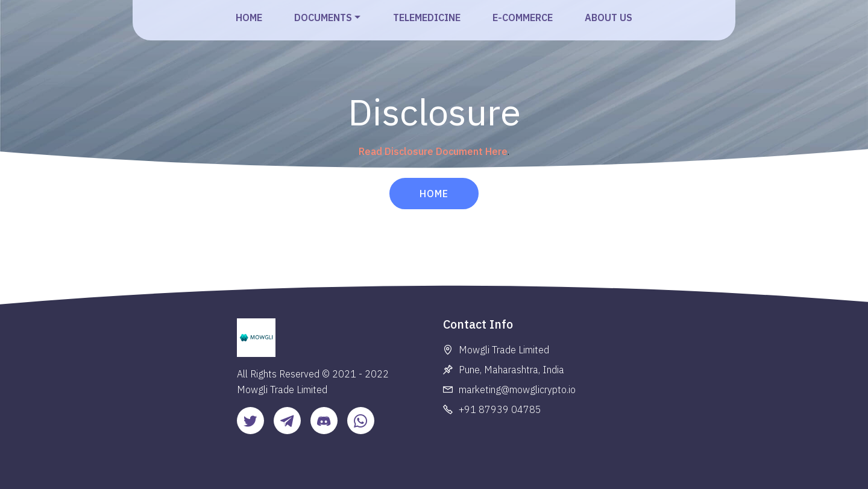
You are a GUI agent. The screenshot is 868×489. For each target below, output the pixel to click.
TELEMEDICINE (427, 17)
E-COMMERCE (523, 17)
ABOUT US (609, 17)
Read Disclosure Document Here (433, 151)
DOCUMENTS (323, 17)
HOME (249, 17)
